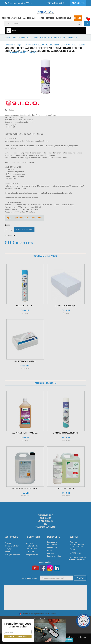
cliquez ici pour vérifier (64, 614)
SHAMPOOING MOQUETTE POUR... (66, 433)
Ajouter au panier (24, 230)
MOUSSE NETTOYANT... (25, 306)
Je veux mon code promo (18, 636)
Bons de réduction (54, 556)
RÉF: (7, 110)
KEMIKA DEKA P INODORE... (66, 488)
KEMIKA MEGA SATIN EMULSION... (25, 488)
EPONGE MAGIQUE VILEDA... (25, 361)
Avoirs (50, 550)
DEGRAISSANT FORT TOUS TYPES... (25, 433)
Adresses (51, 553)
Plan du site (45, 518)
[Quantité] (7, 229)
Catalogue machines (12, 555)
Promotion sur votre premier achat (18, 624)
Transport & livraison (46, 527)
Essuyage (8, 549)
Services (50, 18)
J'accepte (68, 640)
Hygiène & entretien (12, 546)
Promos (78, 18)
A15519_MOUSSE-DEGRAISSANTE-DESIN (24, 218)
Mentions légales (46, 521)
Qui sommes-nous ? (64, 18)
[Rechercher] (43, 24)
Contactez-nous (32, 549)
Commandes (52, 547)
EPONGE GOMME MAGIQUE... (66, 306)
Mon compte (53, 537)
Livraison (29, 543)
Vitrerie (7, 552)
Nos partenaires (32, 555)
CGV (45, 524)
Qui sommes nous (46, 515)
